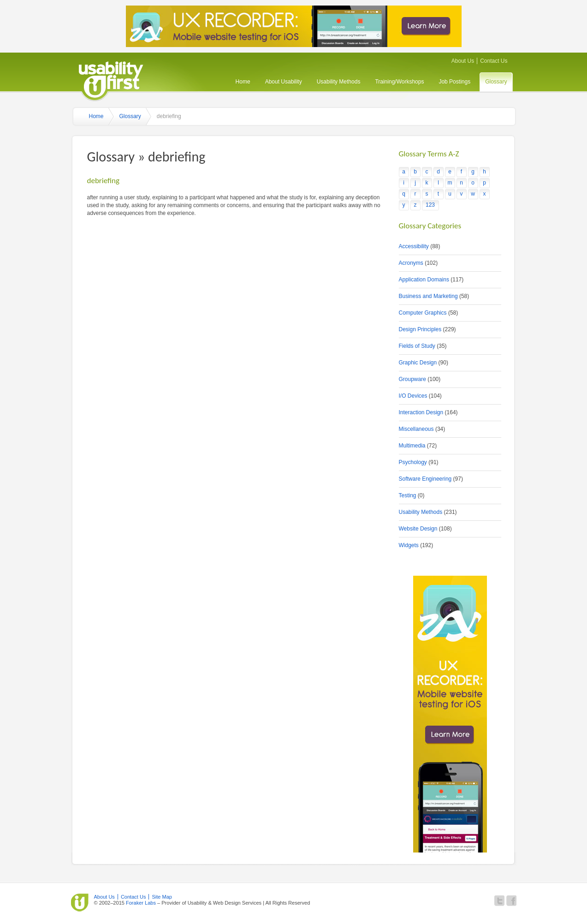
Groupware (412, 379)
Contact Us (494, 61)
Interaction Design (421, 412)
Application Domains (424, 280)
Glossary (496, 82)
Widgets (409, 545)
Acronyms (411, 263)
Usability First (111, 80)
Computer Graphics (423, 313)
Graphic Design (418, 363)
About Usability (284, 82)
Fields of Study (417, 346)
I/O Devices (413, 396)
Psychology (413, 462)
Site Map (162, 897)
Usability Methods (339, 82)
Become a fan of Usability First (511, 901)
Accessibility (414, 246)
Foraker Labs (141, 903)
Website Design (418, 529)
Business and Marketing (428, 296)
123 (430, 205)
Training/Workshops (399, 82)
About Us (463, 61)
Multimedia (412, 446)
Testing (408, 495)
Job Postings (454, 82)
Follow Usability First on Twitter (499, 901)
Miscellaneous (416, 429)
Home (243, 82)
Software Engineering (425, 479)
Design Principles (420, 329)
